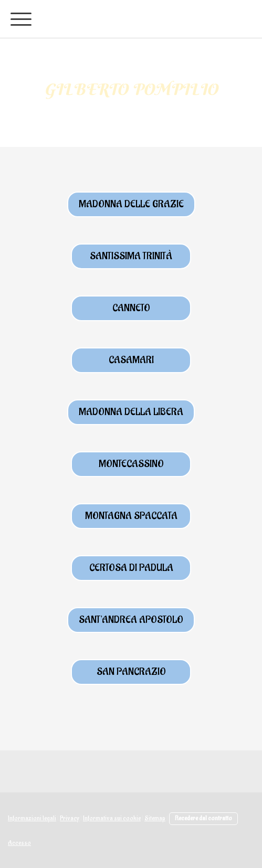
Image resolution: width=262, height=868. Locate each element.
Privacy (70, 818)
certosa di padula (131, 568)
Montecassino (131, 464)
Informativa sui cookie (112, 818)
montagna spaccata (131, 516)
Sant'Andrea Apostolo (131, 620)
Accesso (19, 843)
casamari (131, 360)
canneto (131, 308)
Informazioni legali (32, 818)
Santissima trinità (131, 256)
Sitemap (155, 818)
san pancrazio (131, 672)
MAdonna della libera (131, 412)
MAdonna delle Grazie (131, 204)
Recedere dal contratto (203, 818)
